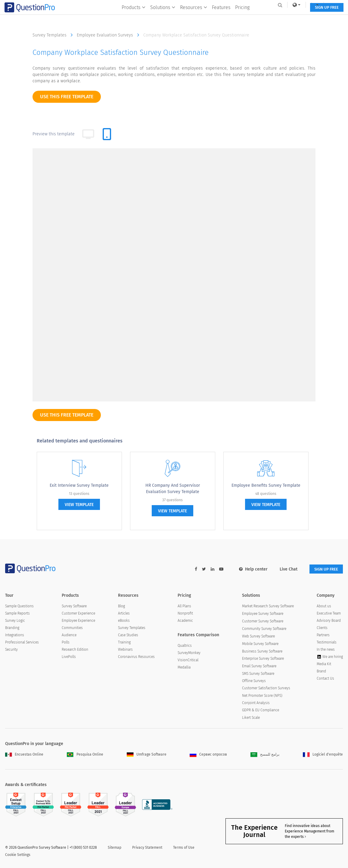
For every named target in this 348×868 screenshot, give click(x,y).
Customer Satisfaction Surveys (266, 689)
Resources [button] (191, 17)
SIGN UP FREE (324, 17)
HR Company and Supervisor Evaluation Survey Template (173, 489)
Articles (124, 614)
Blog (121, 606)
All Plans (184, 606)
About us (324, 606)
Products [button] (131, 17)
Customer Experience (78, 614)
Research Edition (75, 650)
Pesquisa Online (85, 755)
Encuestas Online (24, 755)
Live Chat (284, 569)
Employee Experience (78, 621)
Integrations (15, 635)
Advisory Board (329, 621)
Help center (249, 569)
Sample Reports (17, 614)
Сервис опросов (208, 755)
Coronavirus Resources (136, 657)
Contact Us (325, 679)
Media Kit (324, 665)
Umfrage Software (147, 755)
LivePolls (69, 657)
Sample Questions (19, 606)
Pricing (240, 17)
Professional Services (22, 643)
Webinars (125, 650)
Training (124, 643)
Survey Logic (15, 621)
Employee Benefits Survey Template (266, 485)
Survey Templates (54, 35)
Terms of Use (184, 848)
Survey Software (74, 606)
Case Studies (128, 635)
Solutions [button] (161, 17)
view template (79, 505)
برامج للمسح (265, 755)
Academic (185, 621)
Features (219, 17)
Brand (321, 672)
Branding (12, 628)
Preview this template (54, 134)
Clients (322, 628)
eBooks (124, 621)
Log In (330, 5)
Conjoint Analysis (256, 703)
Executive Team (329, 614)
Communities (72, 628)
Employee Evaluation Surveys (109, 35)
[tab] (107, 134)
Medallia (184, 668)
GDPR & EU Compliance (261, 710)
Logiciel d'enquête (323, 755)
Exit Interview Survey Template (79, 485)
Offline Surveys (254, 681)
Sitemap (115, 848)
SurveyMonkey (189, 653)
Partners (323, 635)
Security (11, 650)
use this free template (67, 97)
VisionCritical (188, 661)
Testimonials (327, 643)
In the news (326, 650)
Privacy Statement (147, 848)
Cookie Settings (18, 855)
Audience (69, 635)
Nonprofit (185, 614)
